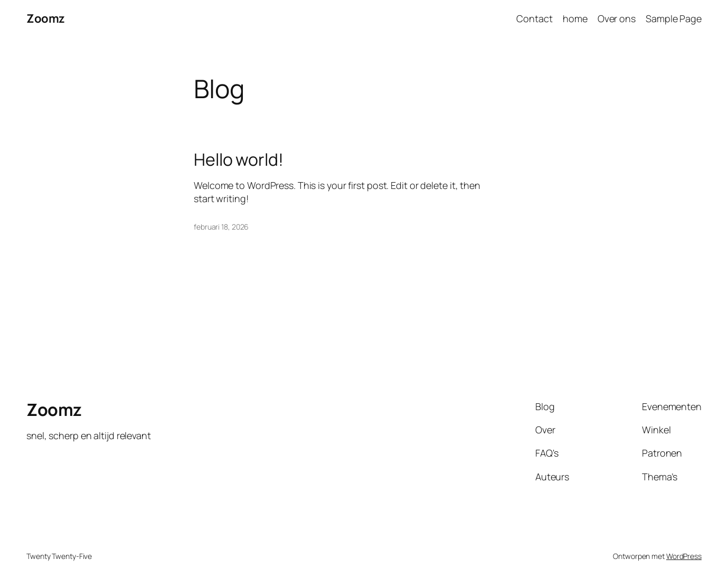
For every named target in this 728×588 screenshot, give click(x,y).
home (575, 18)
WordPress (684, 556)
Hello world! (239, 159)
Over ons (617, 18)
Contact (534, 18)
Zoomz (46, 18)
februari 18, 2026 (221, 227)
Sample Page (674, 18)
